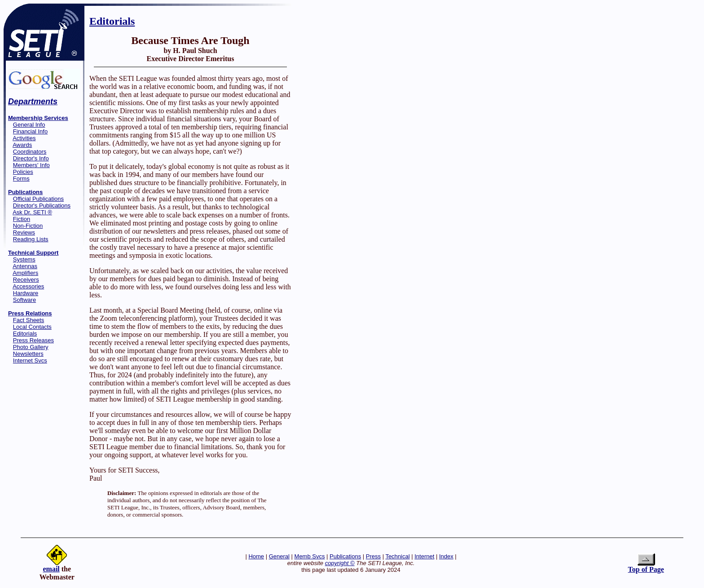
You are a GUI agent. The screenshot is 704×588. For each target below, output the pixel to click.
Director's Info (31, 158)
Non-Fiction (28, 226)
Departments (33, 102)
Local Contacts (32, 327)
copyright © (340, 563)
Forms (21, 179)
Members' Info (31, 165)
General (279, 556)
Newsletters (28, 354)
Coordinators (30, 152)
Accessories (28, 286)
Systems (24, 259)
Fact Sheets (29, 320)
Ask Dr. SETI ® (32, 212)
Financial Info (30, 131)
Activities (24, 138)
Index (446, 556)
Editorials (25, 334)
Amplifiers (25, 273)
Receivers (26, 280)
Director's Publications (42, 206)
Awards (22, 145)
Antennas (25, 266)
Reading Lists (31, 239)
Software (24, 300)
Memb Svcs (310, 556)
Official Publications (38, 199)
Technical (397, 556)
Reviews (24, 232)
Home (256, 556)
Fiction (22, 219)
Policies (23, 172)
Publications (345, 556)
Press (373, 556)
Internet (424, 556)
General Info (29, 125)
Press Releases (33, 340)
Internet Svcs (30, 360)
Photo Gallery (31, 347)
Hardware (26, 293)
